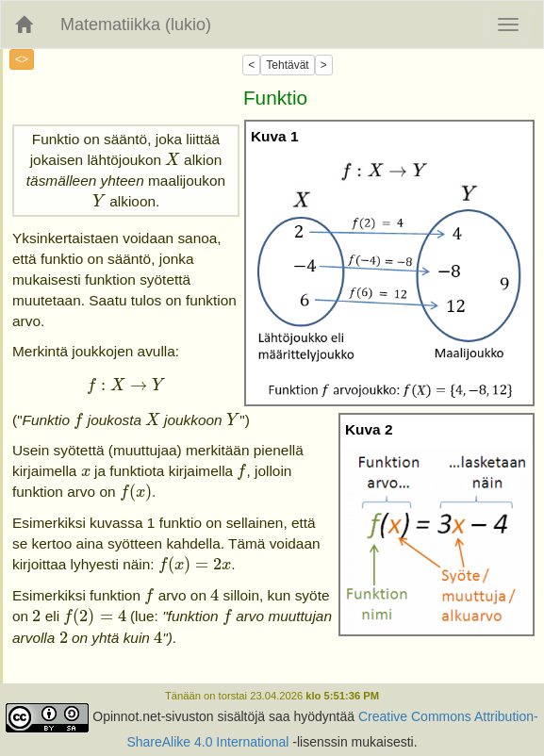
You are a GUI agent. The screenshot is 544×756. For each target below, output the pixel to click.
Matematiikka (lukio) (136, 25)
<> (22, 59)
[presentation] (172, 160)
